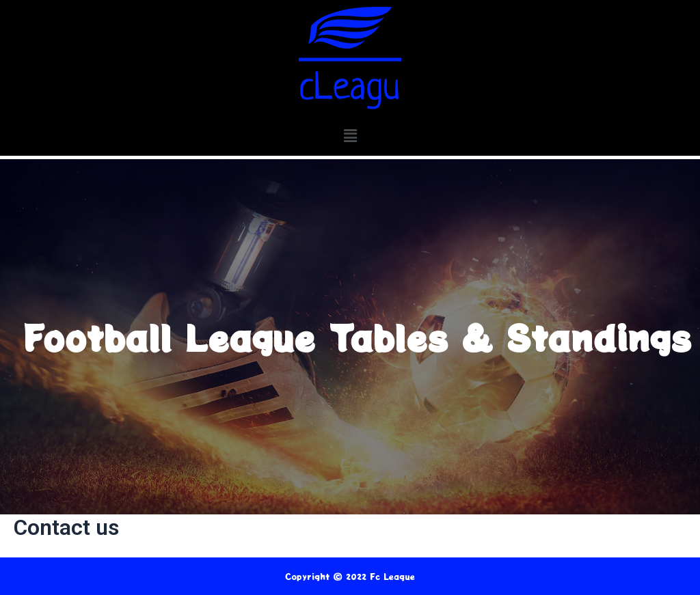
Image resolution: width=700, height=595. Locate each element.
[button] (350, 136)
